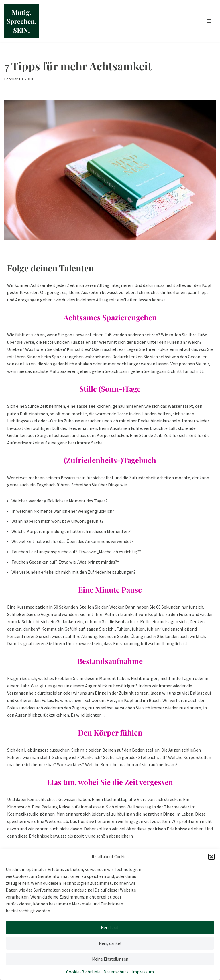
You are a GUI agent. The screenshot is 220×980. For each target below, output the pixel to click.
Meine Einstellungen (110, 959)
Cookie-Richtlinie (83, 972)
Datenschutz (116, 972)
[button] (211, 857)
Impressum (143, 972)
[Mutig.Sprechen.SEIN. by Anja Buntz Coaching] (21, 21)
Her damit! (110, 928)
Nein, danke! (110, 943)
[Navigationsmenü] (209, 21)
